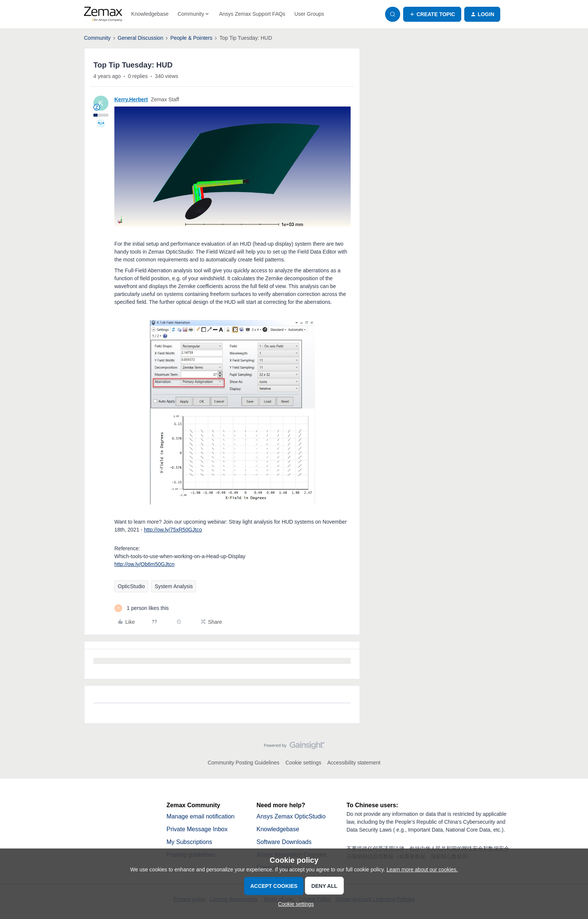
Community (97, 38)
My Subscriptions (189, 842)
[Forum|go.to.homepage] (103, 14)
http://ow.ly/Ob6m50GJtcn (144, 564)
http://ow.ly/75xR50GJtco (173, 530)
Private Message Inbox (197, 829)
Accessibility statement (354, 763)
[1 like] (142, 608)
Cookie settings (303, 763)
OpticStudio (131, 586)
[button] (432, 14)
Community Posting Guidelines (244, 763)
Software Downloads (284, 842)
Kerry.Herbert (131, 99)
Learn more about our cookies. (422, 869)
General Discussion (140, 38)
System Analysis (174, 586)
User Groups (309, 14)
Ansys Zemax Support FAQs (252, 14)
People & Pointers (191, 38)
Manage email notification (200, 816)
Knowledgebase (150, 14)
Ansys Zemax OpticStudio (291, 816)
